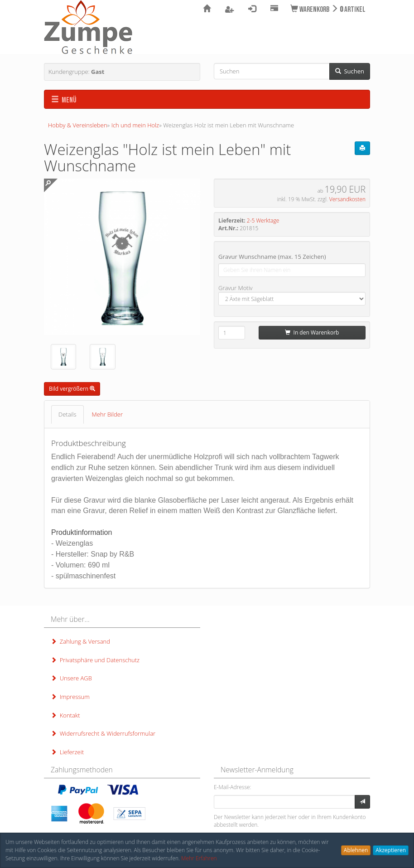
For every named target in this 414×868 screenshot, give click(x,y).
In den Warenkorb (312, 332)
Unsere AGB (71, 678)
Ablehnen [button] (356, 850)
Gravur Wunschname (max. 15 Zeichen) (272, 257)
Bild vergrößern (72, 389)
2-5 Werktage (263, 221)
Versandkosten (347, 199)
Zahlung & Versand (80, 641)
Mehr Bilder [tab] (107, 414)
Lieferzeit (67, 752)
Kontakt (65, 715)
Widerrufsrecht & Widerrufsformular (103, 733)
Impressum (70, 697)
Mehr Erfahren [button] (199, 858)
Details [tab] (67, 414)
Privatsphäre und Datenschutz (95, 660)
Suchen (350, 71)
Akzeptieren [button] (391, 850)
